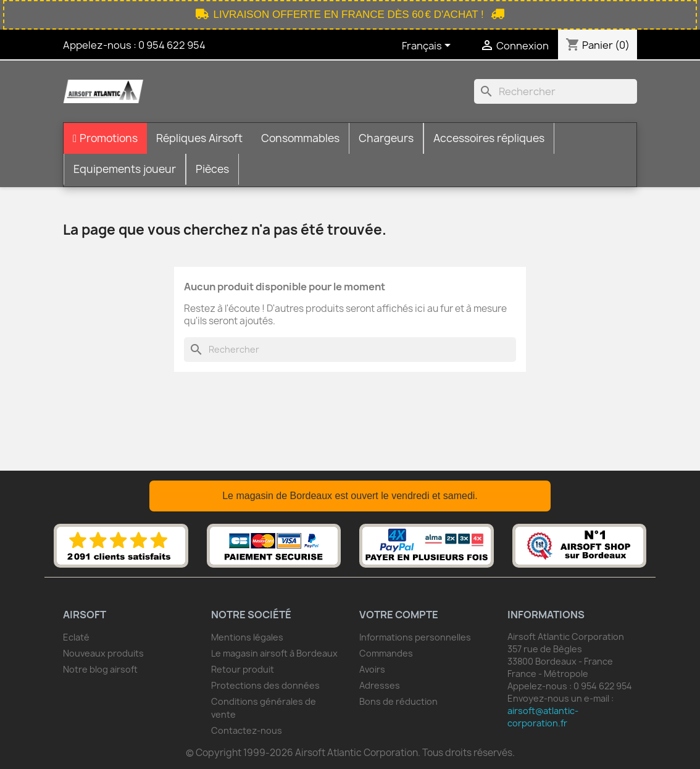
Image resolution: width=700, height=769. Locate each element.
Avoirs (372, 669)
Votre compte (399, 615)
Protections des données (265, 685)
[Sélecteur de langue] (428, 46)
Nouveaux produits (103, 653)
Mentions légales (247, 637)
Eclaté (76, 637)
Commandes (386, 653)
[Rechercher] (556, 91)
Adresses (380, 685)
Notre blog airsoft (100, 669)
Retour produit (243, 669)
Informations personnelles (415, 637)
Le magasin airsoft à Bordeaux (274, 653)
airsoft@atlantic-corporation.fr (543, 717)
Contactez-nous (247, 730)
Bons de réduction (398, 701)
